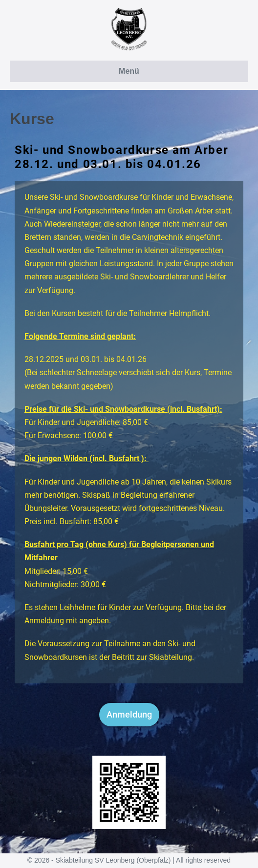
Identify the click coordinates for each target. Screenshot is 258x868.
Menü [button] (129, 71)
